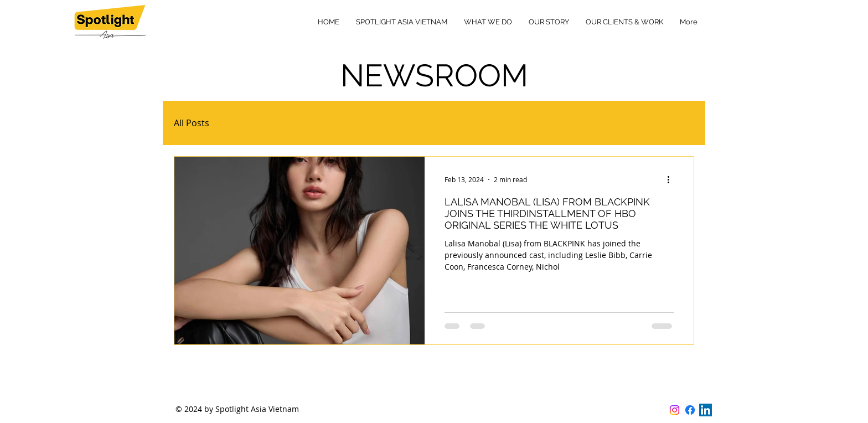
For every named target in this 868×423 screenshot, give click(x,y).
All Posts (192, 123)
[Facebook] (690, 410)
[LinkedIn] (706, 410)
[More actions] (672, 179)
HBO (241, 123)
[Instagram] (675, 410)
